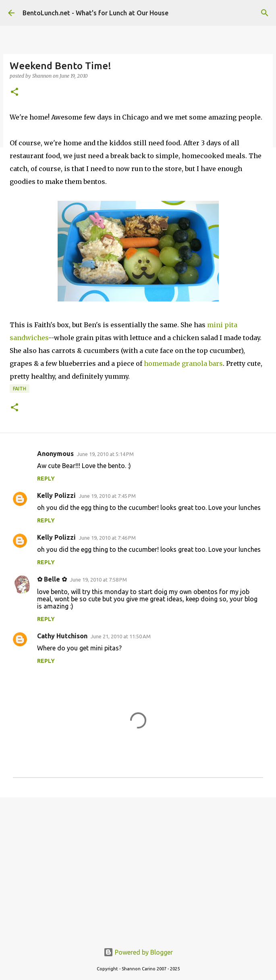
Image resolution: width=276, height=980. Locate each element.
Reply (46, 479)
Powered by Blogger (138, 952)
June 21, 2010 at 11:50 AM (121, 636)
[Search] (265, 13)
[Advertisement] (138, 866)
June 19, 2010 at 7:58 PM (99, 580)
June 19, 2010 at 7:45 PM (107, 496)
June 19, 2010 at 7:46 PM (107, 538)
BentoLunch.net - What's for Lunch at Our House (95, 13)
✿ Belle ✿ (52, 579)
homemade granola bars (183, 363)
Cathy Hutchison (62, 636)
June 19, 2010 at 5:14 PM (105, 454)
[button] (15, 92)
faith (20, 389)
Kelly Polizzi (56, 495)
